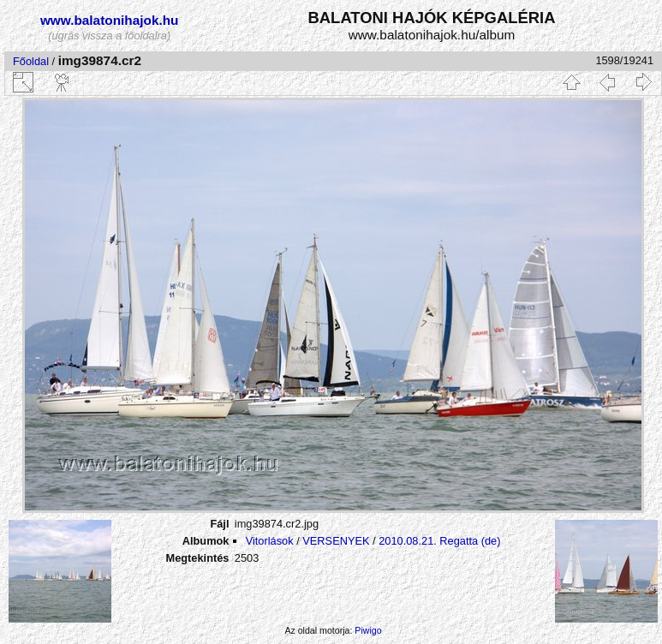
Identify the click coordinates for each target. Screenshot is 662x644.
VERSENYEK (336, 541)
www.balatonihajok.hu (110, 20)
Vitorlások (270, 541)
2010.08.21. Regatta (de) (439, 541)
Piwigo (368, 630)
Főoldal (31, 61)
